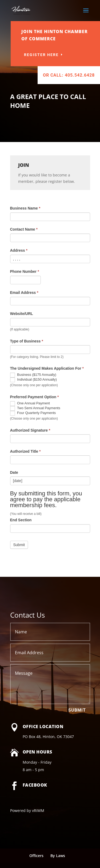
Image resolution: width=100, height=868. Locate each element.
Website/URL (22, 314)
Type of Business (27, 341)
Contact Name (24, 229)
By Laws (58, 856)
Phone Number (25, 271)
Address (19, 250)
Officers (36, 856)
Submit (77, 710)
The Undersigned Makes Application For (47, 368)
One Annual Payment (30, 404)
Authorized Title (25, 451)
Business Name (25, 208)
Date (14, 472)
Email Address (24, 293)
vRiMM (38, 810)
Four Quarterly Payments (33, 413)
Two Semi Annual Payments (35, 408)
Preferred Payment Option (35, 397)
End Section (21, 520)
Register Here (54, 55)
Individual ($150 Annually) (34, 380)
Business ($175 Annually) (33, 375)
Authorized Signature (30, 430)
